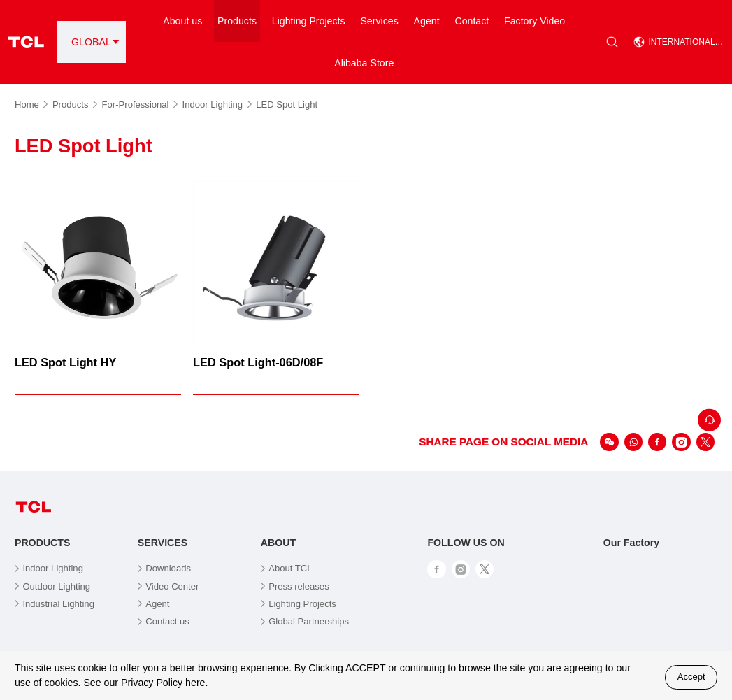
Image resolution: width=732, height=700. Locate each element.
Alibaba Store (364, 63)
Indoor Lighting (217, 105)
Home (31, 105)
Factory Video (534, 21)
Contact (472, 21)
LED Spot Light (287, 105)
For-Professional (140, 105)
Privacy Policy (152, 683)
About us (182, 21)
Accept (691, 677)
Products (237, 21)
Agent (427, 21)
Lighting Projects (309, 21)
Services (379, 21)
